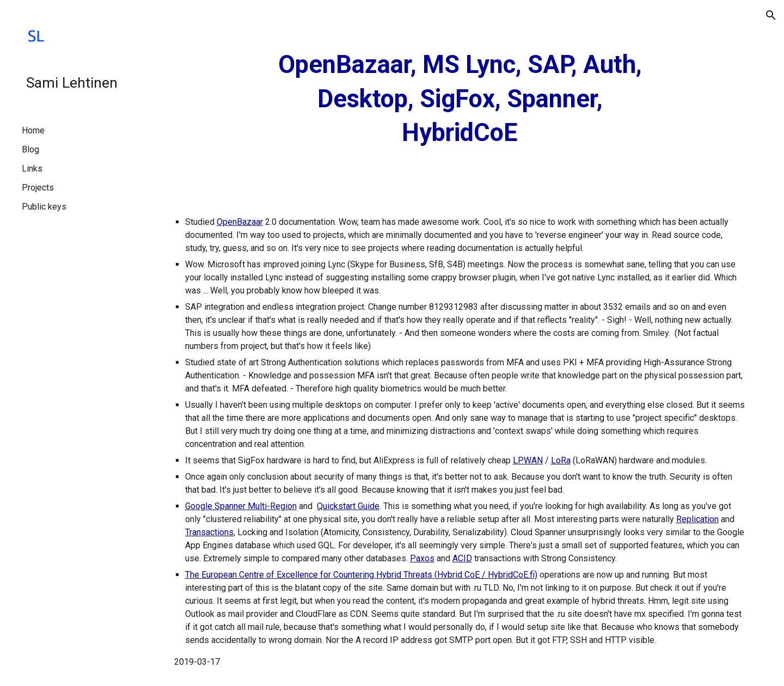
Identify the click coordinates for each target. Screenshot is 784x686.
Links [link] (32, 169)
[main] (460, 99)
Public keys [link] (44, 207)
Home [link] (33, 130)
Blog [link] (30, 149)
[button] (771, 15)
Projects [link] (38, 188)
